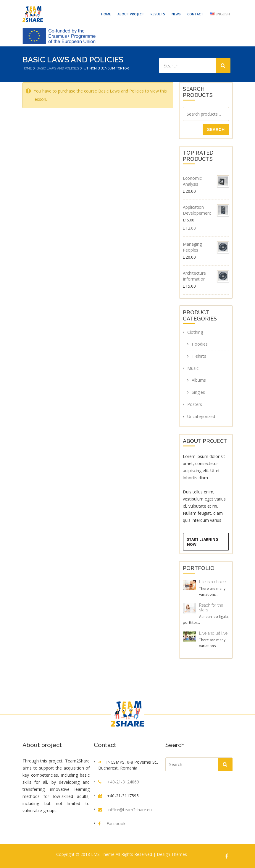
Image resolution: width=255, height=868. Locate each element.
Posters (195, 404)
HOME (106, 14)
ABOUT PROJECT (131, 14)
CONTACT (195, 14)
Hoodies (200, 344)
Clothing (195, 332)
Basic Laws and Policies (58, 68)
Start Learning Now (202, 542)
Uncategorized (201, 416)
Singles (198, 392)
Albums (199, 380)
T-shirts (199, 356)
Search (216, 129)
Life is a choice (212, 582)
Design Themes (172, 854)
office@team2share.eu (130, 810)
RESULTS (158, 14)
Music (193, 368)
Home (27, 68)
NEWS (176, 14)
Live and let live (213, 633)
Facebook (116, 824)
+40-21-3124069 (123, 782)
